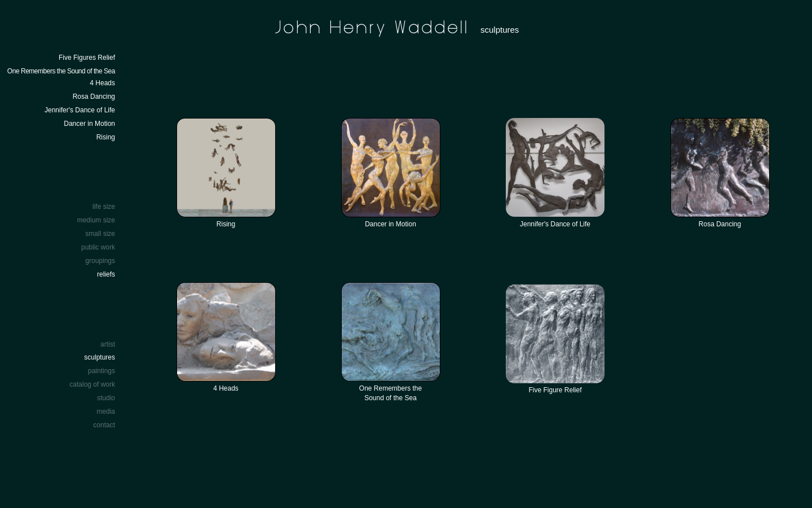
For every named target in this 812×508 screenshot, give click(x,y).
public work (98, 247)
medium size (96, 220)
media (106, 411)
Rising (106, 137)
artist (108, 344)
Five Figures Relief (87, 58)
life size (104, 207)
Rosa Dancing (94, 97)
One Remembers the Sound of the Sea (61, 71)
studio (106, 398)
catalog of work (92, 384)
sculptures (100, 357)
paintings (101, 371)
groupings (100, 261)
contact (104, 425)
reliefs (106, 274)
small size (100, 234)
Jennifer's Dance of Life (80, 110)
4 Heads (102, 83)
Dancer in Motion (89, 124)
